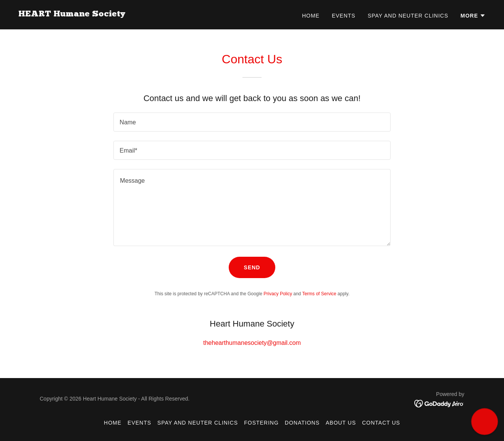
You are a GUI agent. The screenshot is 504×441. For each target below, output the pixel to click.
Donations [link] (302, 423)
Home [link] (311, 16)
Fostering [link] (261, 423)
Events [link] (344, 16)
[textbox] (252, 122)
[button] (473, 16)
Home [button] (113, 423)
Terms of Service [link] (319, 294)
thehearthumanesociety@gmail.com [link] (252, 343)
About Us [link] (341, 423)
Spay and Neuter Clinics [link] (408, 16)
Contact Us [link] (381, 423)
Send (252, 267)
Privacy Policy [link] (278, 294)
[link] (72, 14)
